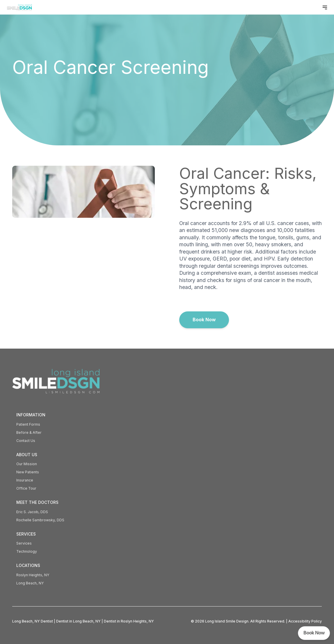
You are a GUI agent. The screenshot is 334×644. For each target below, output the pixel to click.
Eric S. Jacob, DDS (32, 512)
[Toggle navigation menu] (325, 7)
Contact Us (26, 441)
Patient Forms (28, 424)
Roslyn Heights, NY (33, 575)
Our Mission (27, 464)
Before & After (29, 432)
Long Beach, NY (30, 583)
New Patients (28, 472)
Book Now (204, 320)
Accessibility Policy (305, 621)
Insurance (25, 480)
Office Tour (26, 488)
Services (24, 543)
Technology (27, 551)
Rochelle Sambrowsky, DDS (40, 520)
